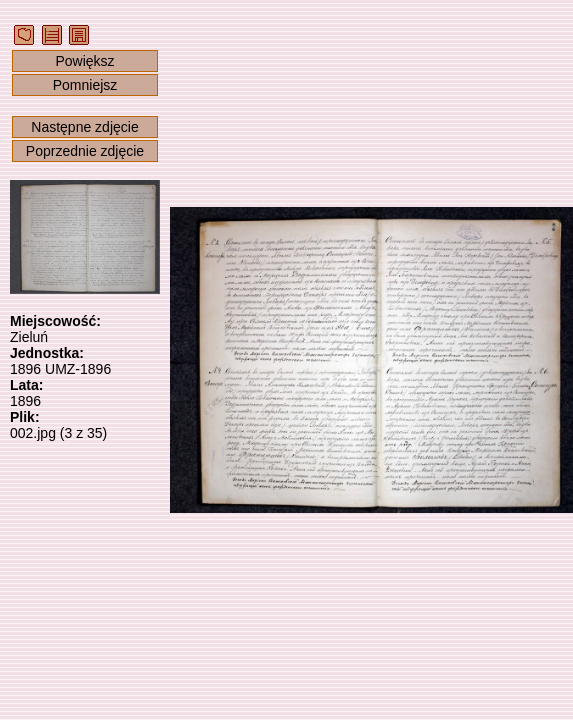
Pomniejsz (85, 85)
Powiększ (84, 61)
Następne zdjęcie (84, 127)
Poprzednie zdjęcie (85, 151)
